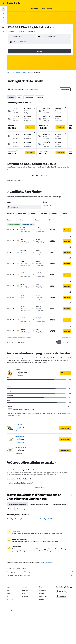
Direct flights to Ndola (49, 497)
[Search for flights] (3, 9)
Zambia (23, 72)
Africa (17, 72)
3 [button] (67, 316)
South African (24, 403)
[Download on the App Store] (63, 576)
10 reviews (23, 432)
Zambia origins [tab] (44, 487)
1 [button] (59, 316)
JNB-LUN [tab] (46, 176)
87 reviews (23, 354)
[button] (3, 3)
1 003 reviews (24, 420)
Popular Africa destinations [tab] (43, 483)
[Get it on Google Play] (63, 571)
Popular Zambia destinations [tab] (21, 483)
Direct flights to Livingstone (20, 497)
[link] (65, 351)
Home (11, 72)
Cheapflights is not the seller (42, 547)
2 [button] (63, 316)
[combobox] (36, 31)
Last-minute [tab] (33, 97)
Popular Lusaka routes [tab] (19, 487)
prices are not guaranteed (50, 541)
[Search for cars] (3, 17)
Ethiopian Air (24, 414)
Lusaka (29, 72)
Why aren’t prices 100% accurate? (42, 554)
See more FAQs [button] (41, 465)
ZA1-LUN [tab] (37, 176)
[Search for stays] (3, 13)
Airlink (22, 348)
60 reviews (23, 409)
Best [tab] (24, 97)
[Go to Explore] (3, 22)
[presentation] (57, 28)
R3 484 (17, 27)
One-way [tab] (44, 97)
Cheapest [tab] (15, 97)
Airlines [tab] (33, 487)
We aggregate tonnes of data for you (42, 550)
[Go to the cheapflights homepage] (14, 3)
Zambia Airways (25, 426)
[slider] (74, 208)
